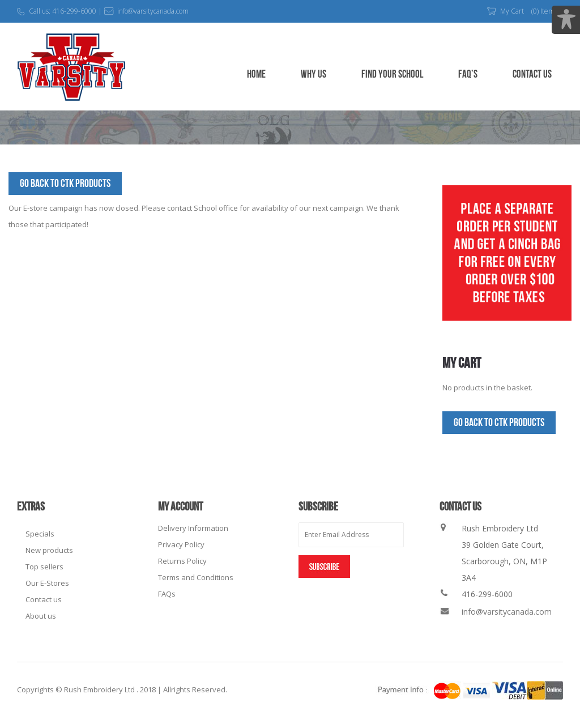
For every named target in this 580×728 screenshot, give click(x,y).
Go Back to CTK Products (65, 184)
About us (41, 616)
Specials (40, 534)
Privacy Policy (181, 544)
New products (49, 550)
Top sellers (44, 567)
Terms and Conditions (196, 577)
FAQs (167, 594)
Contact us (44, 599)
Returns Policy (182, 561)
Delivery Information (193, 528)
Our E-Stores (47, 583)
